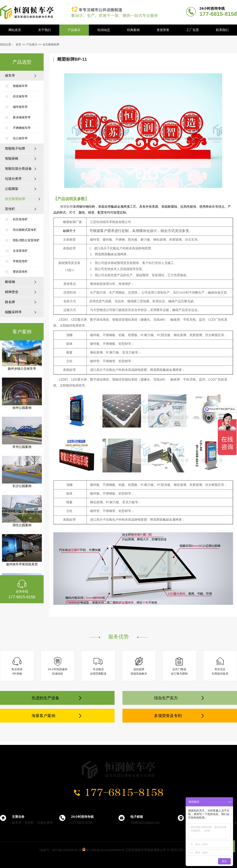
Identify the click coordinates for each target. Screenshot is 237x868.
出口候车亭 (20, 138)
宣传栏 (10, 209)
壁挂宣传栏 (20, 272)
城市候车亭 (20, 107)
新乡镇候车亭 (22, 117)
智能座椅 (12, 159)
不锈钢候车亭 (22, 128)
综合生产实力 (166, 698)
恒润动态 (104, 30)
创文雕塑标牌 (51, 44)
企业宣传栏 (20, 251)
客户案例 (22, 332)
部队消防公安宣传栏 (26, 240)
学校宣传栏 (20, 261)
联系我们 (222, 30)
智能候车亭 (20, 86)
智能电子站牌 (15, 148)
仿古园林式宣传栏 (25, 230)
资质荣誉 (163, 30)
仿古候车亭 (20, 96)
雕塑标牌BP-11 (72, 59)
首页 (18, 44)
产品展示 (74, 30)
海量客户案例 (43, 716)
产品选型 (22, 62)
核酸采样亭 (13, 312)
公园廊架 (12, 189)
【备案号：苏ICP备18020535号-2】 (60, 850)
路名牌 (10, 302)
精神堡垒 (12, 292)
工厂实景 (193, 30)
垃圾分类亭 (13, 179)
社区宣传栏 (20, 219)
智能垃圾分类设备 (18, 169)
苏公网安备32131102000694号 (103, 850)
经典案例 (133, 30)
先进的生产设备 (45, 698)
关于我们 (44, 30)
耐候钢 (10, 282)
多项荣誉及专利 (168, 716)
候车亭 (10, 76)
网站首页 (15, 30)
